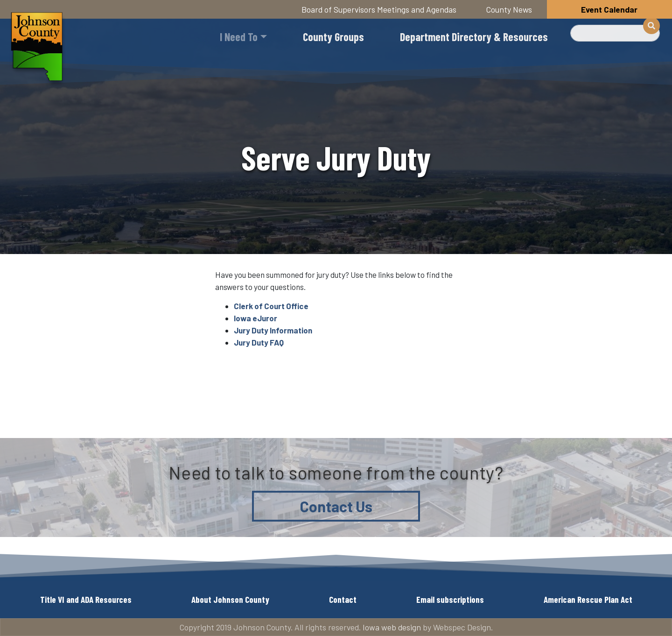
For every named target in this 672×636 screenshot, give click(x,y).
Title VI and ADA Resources (86, 599)
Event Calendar (609, 9)
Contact (343, 599)
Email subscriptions (450, 599)
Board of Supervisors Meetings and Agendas (379, 9)
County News (509, 9)
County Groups (333, 37)
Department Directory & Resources (474, 37)
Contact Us (336, 506)
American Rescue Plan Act (588, 599)
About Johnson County (230, 599)
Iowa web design (392, 627)
